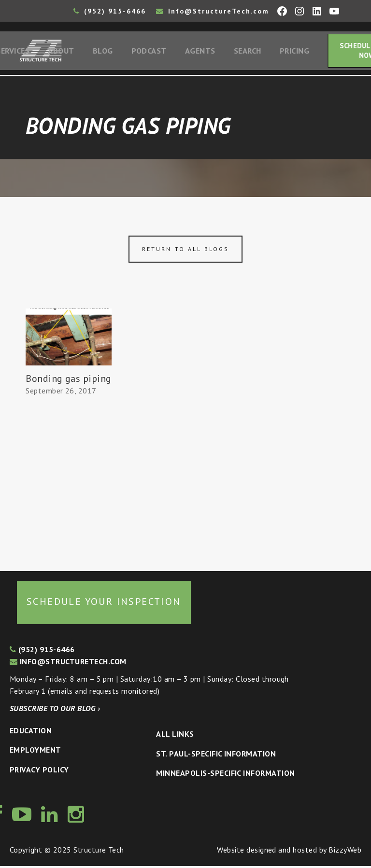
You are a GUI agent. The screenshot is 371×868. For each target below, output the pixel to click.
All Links (175, 736)
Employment (36, 752)
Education (31, 732)
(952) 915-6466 (110, 11)
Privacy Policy (39, 771)
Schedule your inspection (104, 603)
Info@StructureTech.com (213, 11)
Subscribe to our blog (55, 710)
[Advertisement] (69, 481)
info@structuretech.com (68, 663)
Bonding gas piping (69, 381)
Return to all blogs (185, 251)
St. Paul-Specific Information (216, 756)
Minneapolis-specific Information (225, 775)
